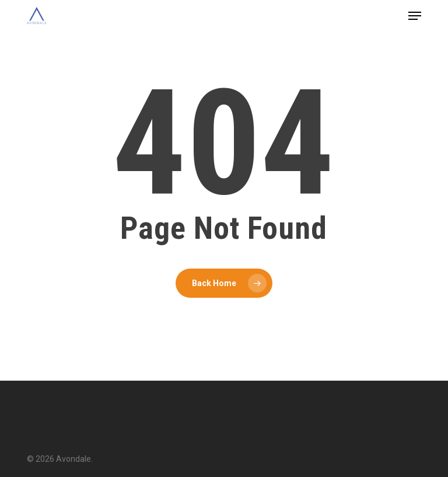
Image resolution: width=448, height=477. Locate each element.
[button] (415, 16)
